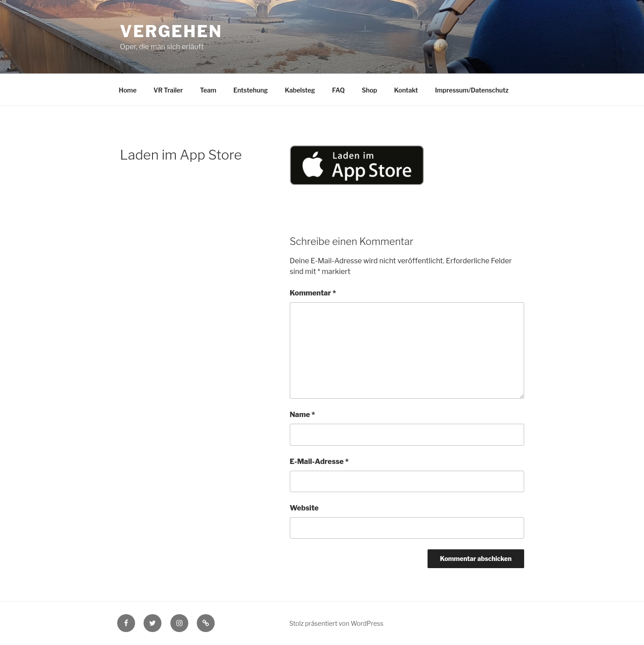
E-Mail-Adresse (319, 462)
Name (303, 415)
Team (208, 90)
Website (304, 508)
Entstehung (251, 90)
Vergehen (171, 31)
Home (128, 90)
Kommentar (313, 293)
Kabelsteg (300, 90)
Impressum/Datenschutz (472, 90)
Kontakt (406, 90)
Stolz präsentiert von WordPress (336, 623)
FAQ (339, 90)
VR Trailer (168, 90)
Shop (369, 90)
